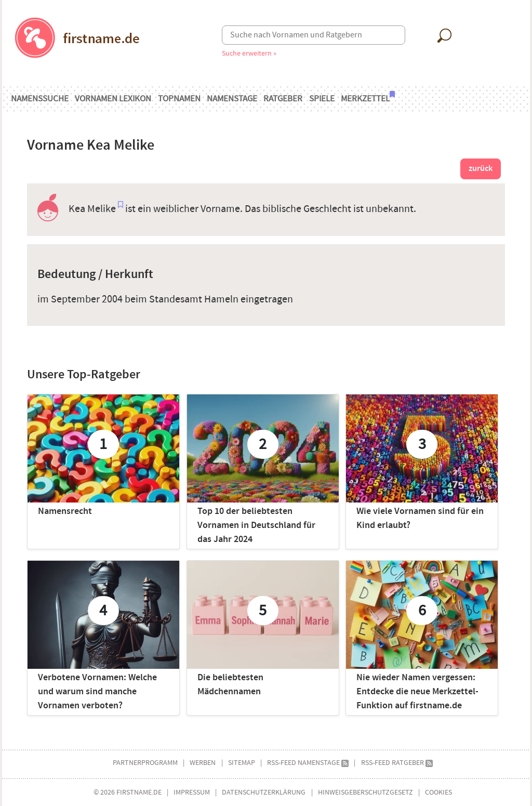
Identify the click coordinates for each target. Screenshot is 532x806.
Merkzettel (368, 98)
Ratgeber (283, 99)
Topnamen (179, 99)
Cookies (438, 792)
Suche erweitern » (249, 53)
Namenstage (232, 99)
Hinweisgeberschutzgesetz (365, 792)
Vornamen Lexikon (113, 99)
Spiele (322, 99)
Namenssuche (40, 99)
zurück (481, 169)
